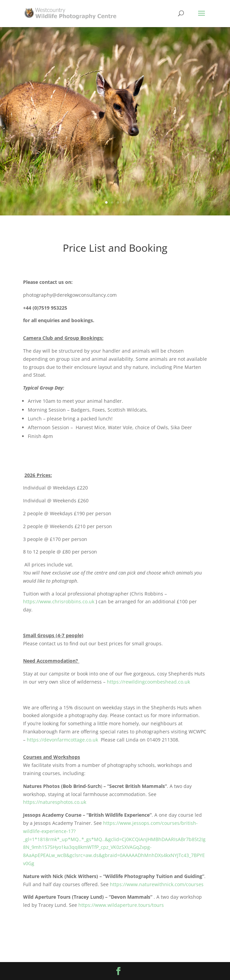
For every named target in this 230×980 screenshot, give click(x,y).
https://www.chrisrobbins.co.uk (59, 601)
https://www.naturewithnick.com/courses (157, 884)
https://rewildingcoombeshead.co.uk (148, 682)
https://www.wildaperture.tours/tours (121, 905)
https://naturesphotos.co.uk (55, 802)
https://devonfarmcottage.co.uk (62, 740)
